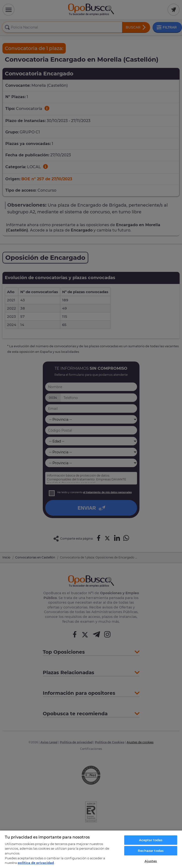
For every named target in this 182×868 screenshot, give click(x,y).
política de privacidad (36, 863)
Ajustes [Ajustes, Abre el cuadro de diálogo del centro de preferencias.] (151, 861)
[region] (91, 849)
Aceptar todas (151, 840)
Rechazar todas (151, 851)
